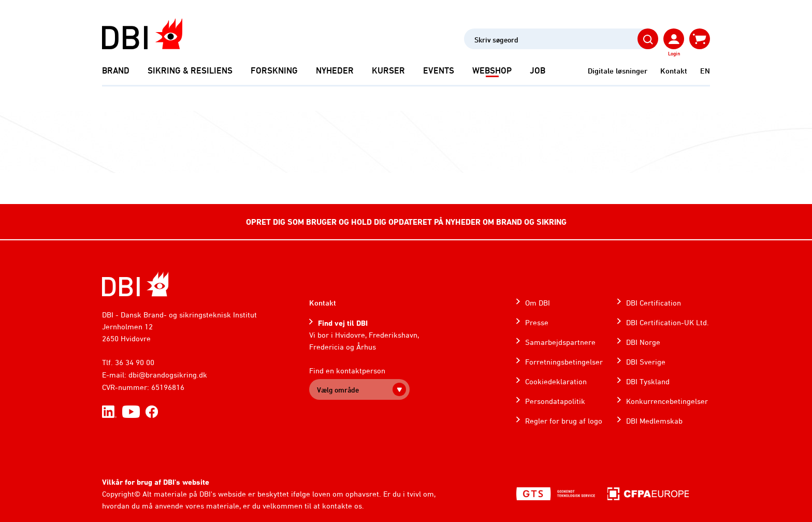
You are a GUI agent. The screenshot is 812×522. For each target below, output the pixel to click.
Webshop (492, 70)
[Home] (135, 284)
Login (674, 53)
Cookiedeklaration (556, 381)
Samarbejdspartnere (560, 342)
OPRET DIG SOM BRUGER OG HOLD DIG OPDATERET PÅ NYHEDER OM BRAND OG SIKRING (406, 222)
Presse (537, 322)
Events (439, 70)
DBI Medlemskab (654, 421)
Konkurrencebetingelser (667, 401)
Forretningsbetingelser (564, 362)
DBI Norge (643, 342)
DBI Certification (654, 303)
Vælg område (338, 390)
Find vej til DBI (343, 323)
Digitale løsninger (618, 71)
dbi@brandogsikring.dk (168, 375)
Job (538, 70)
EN (705, 71)
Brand (116, 70)
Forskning (274, 70)
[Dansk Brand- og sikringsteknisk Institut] (142, 34)
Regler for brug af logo (564, 421)
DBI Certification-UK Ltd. (668, 322)
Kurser (388, 70)
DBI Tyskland (648, 381)
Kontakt (674, 71)
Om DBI (538, 303)
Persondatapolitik (555, 401)
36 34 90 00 (135, 362)
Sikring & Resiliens (190, 70)
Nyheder (335, 70)
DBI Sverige (646, 362)
